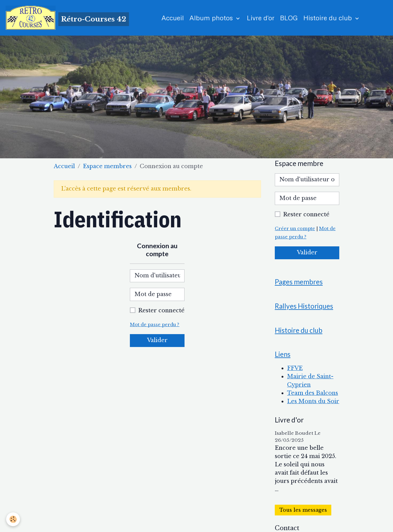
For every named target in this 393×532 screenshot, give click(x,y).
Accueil (173, 18)
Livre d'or (261, 18)
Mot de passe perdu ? (155, 325)
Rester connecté (161, 310)
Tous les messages (303, 510)
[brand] (67, 18)
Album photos (212, 18)
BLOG (289, 18)
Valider (157, 340)
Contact (287, 528)
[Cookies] (13, 519)
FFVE (295, 368)
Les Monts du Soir (313, 401)
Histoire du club (329, 18)
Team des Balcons (313, 393)
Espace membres (107, 166)
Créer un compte (295, 229)
